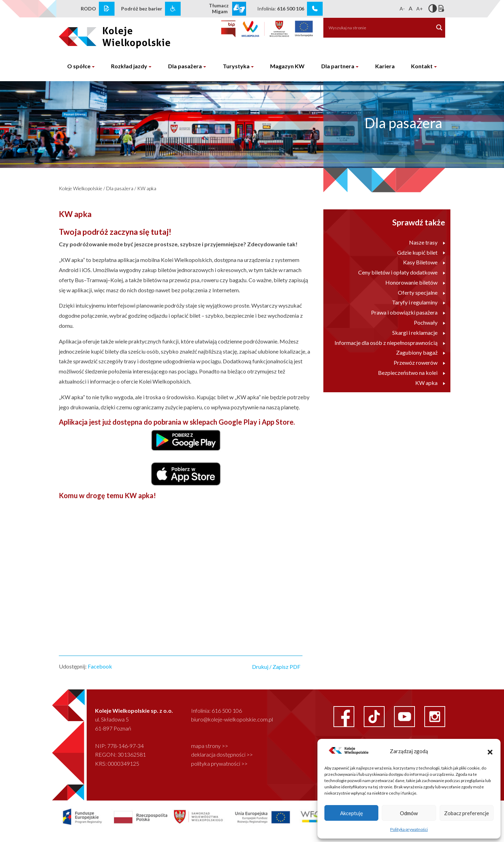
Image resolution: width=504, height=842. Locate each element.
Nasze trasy (427, 242)
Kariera (385, 66)
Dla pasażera (185, 66)
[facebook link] (344, 716)
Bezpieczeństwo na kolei (412, 373)
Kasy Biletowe (424, 262)
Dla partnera (338, 66)
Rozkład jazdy (129, 66)
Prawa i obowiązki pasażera (408, 312)
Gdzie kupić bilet (421, 252)
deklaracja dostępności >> (222, 754)
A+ (420, 9)
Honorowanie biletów (415, 282)
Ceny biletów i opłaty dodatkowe (402, 272)
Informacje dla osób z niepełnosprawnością (390, 343)
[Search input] (375, 28)
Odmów (409, 813)
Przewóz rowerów (419, 362)
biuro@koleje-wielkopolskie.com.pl (232, 719)
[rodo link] (107, 9)
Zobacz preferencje (467, 813)
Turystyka (236, 66)
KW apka (147, 188)
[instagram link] (435, 716)
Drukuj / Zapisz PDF (276, 667)
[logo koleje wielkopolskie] (103, 34)
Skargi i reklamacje (419, 333)
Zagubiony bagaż (421, 352)
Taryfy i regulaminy (419, 302)
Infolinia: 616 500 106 (216, 710)
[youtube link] (405, 716)
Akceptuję (352, 813)
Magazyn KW (287, 66)
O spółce (79, 66)
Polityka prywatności (409, 829)
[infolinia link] (315, 9)
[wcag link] (173, 9)
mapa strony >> (210, 746)
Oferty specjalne (422, 292)
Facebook (100, 666)
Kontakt (422, 66)
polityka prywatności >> (219, 763)
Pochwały (430, 322)
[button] (490, 751)
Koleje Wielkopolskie (81, 188)
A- (402, 9)
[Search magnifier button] (439, 28)
